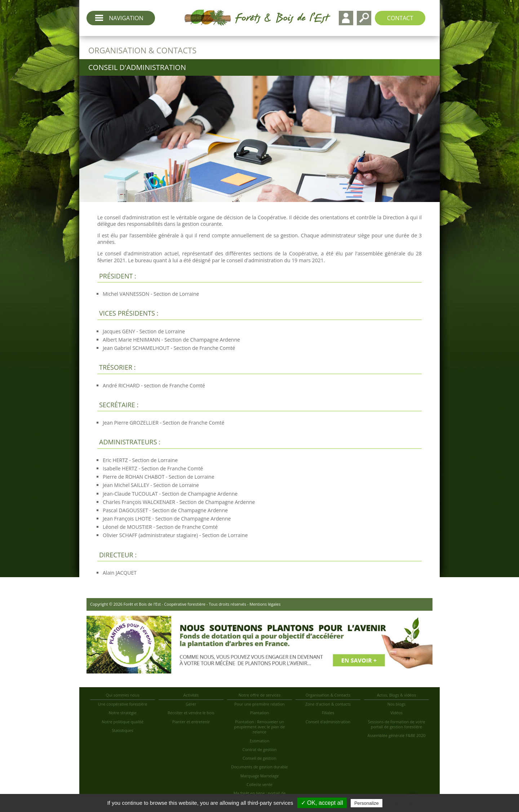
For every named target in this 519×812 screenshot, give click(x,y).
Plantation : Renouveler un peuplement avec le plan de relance (259, 727)
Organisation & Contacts (328, 695)
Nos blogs (396, 704)
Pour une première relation (259, 704)
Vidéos (396, 713)
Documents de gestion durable (259, 767)
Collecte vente (259, 784)
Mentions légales (265, 604)
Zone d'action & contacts (328, 704)
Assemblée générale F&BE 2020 (397, 735)
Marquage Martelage (260, 776)
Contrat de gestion (260, 749)
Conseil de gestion (259, 758)
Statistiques (123, 730)
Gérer (191, 704)
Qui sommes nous (123, 695)
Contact (400, 18)
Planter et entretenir (191, 722)
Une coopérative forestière (123, 704)
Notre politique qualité (123, 722)
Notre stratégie (122, 713)
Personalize (367, 803)
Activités (191, 695)
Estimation (259, 741)
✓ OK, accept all (322, 803)
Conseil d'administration (328, 722)
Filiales (328, 713)
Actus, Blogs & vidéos (396, 695)
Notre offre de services (260, 695)
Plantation (259, 713)
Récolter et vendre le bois (191, 713)
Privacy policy (402, 803)
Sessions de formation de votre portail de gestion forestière (396, 724)
